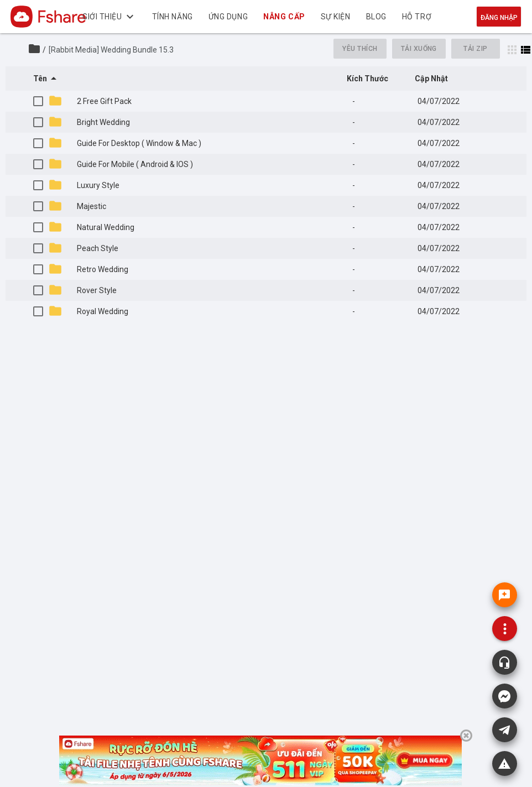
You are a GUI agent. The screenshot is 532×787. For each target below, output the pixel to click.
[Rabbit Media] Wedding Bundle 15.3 (111, 50)
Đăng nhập (499, 18)
